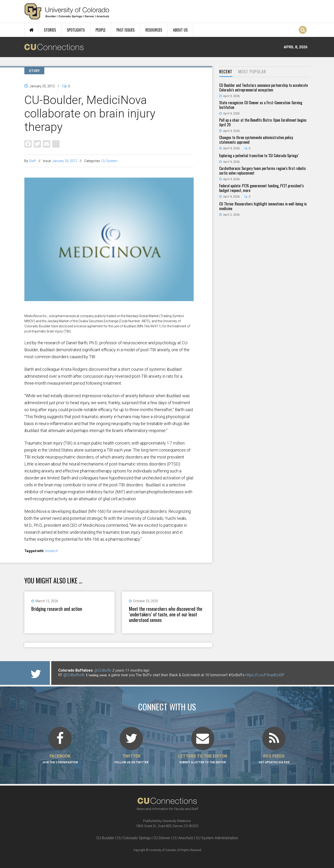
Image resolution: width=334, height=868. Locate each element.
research (51, 551)
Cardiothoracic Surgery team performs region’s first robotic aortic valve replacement (263, 171)
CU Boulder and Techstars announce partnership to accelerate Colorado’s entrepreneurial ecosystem (263, 88)
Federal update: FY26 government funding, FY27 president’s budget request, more (262, 188)
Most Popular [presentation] (252, 72)
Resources (154, 30)
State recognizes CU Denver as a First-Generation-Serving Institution (261, 105)
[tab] (226, 72)
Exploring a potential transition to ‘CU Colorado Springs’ (259, 156)
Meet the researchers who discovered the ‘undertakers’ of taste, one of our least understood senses (166, 614)
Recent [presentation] (226, 72)
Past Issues (125, 30)
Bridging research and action (57, 609)
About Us (180, 30)
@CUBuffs (102, 670)
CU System (109, 161)
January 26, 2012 (65, 161)
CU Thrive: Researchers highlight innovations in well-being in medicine (263, 206)
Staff (32, 161)
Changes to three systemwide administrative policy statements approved (256, 140)
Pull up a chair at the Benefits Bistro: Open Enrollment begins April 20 (263, 122)
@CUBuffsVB (74, 675)
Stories (50, 30)
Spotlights (76, 30)
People (101, 30)
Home (31, 30)
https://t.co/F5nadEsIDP (265, 675)
